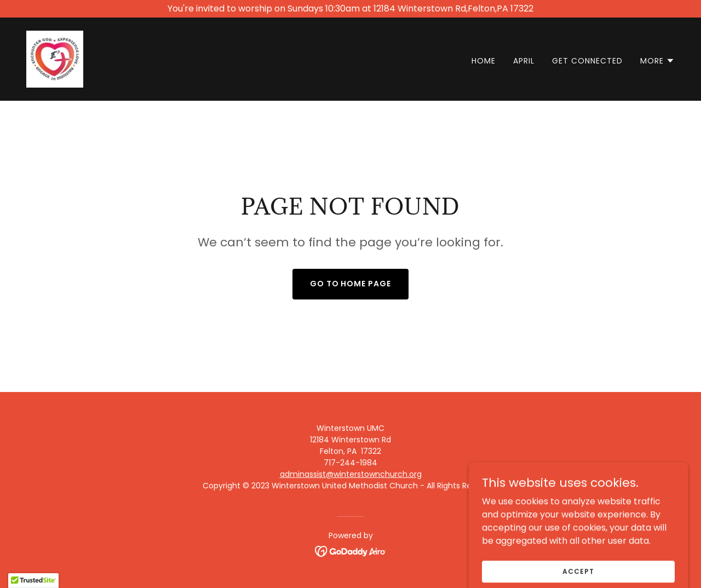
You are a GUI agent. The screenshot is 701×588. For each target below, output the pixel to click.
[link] (55, 58)
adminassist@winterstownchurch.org (351, 474)
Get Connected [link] (587, 61)
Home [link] (484, 61)
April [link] (524, 61)
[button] (657, 61)
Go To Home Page (351, 284)
